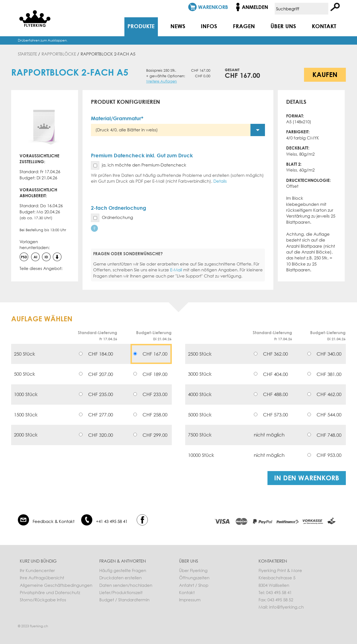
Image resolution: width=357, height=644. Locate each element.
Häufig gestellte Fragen (123, 570)
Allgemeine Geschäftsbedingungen (56, 585)
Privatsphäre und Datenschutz (50, 592)
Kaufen (325, 74)
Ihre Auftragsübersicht (42, 578)
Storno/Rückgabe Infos (43, 600)
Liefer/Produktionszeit (121, 592)
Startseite (27, 54)
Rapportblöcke (59, 54)
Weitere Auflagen (161, 81)
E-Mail (176, 270)
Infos (209, 26)
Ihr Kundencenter (37, 570)
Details (220, 181)
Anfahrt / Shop (194, 585)
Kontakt (324, 26)
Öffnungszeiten (194, 578)
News (178, 26)
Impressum (190, 600)
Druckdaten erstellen (120, 578)
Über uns (283, 26)
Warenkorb (213, 7)
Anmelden (255, 7)
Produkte (141, 26)
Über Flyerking (193, 570)
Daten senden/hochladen (126, 585)
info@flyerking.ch (286, 607)
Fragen (244, 26)
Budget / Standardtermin (124, 600)
